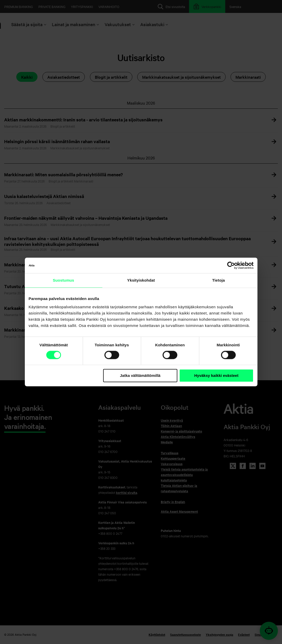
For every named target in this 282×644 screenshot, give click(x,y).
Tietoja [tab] (219, 280)
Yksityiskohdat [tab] (141, 280)
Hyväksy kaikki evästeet (216, 375)
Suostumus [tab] (63, 280)
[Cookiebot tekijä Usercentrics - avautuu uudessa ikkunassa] (231, 265)
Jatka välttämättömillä (140, 375)
